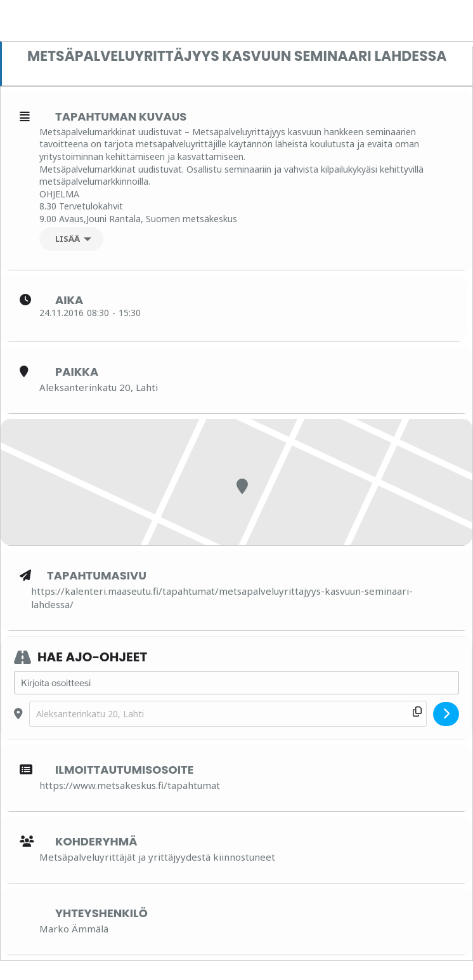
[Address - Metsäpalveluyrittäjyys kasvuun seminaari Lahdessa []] (236, 683)
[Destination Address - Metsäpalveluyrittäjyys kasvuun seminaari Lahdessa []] (228, 714)
